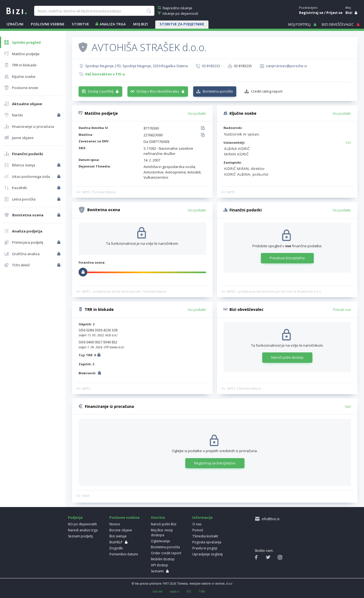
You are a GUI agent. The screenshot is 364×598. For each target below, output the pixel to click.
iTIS (189, 591)
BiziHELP (116, 542)
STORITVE (80, 24)
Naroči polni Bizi (164, 524)
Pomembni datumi (124, 554)
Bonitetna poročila (165, 547)
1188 (202, 591)
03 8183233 (211, 66)
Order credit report (166, 553)
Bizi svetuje (118, 536)
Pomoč (198, 530)
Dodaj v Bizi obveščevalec (158, 91)
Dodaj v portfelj (101, 91)
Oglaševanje (160, 541)
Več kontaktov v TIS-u (105, 74)
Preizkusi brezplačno (287, 258)
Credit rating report (267, 91)
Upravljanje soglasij (208, 554)
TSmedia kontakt (205, 536)
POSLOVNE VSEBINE (48, 24)
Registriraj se (311, 13)
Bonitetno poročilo (218, 91)
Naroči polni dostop (287, 357)
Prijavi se (334, 13)
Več (348, 142)
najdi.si (174, 591)
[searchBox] (94, 11)
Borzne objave (121, 530)
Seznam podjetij (80, 536)
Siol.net (157, 591)
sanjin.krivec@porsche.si (286, 66)
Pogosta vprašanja (207, 542)
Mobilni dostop (163, 559)
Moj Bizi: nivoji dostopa (162, 533)
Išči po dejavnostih (82, 524)
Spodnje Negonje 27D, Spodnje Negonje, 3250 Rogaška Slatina (136, 66)
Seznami (157, 571)
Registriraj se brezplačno (215, 463)
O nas (197, 524)
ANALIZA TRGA (113, 24)
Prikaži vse (342, 310)
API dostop (159, 565)
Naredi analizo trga (83, 530)
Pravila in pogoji (205, 548)
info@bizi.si (270, 519)
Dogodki (116, 548)
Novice (115, 524)
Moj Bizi (141, 24)
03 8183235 (243, 66)
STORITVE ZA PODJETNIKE (182, 24)
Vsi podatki (197, 113)
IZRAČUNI (15, 24)
